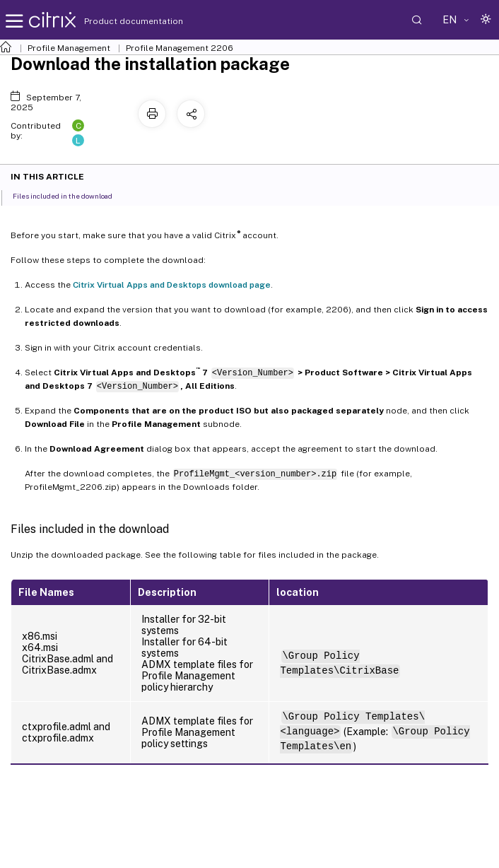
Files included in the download (70, 195)
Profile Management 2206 (180, 48)
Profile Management (69, 48)
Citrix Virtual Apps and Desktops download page (172, 285)
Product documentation (116, 21)
